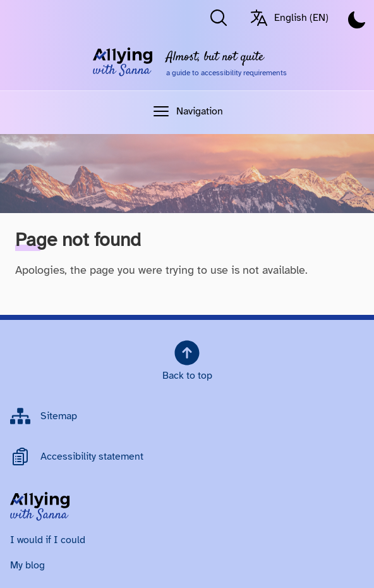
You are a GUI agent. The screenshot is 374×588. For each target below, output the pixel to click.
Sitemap (59, 416)
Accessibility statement (92, 456)
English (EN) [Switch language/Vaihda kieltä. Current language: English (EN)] (289, 18)
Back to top (187, 360)
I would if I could (48, 540)
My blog (27, 565)
